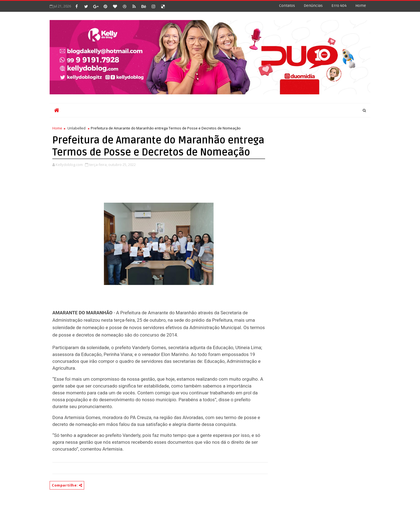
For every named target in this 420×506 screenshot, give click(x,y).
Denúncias (313, 6)
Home (361, 6)
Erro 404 (339, 6)
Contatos (287, 6)
